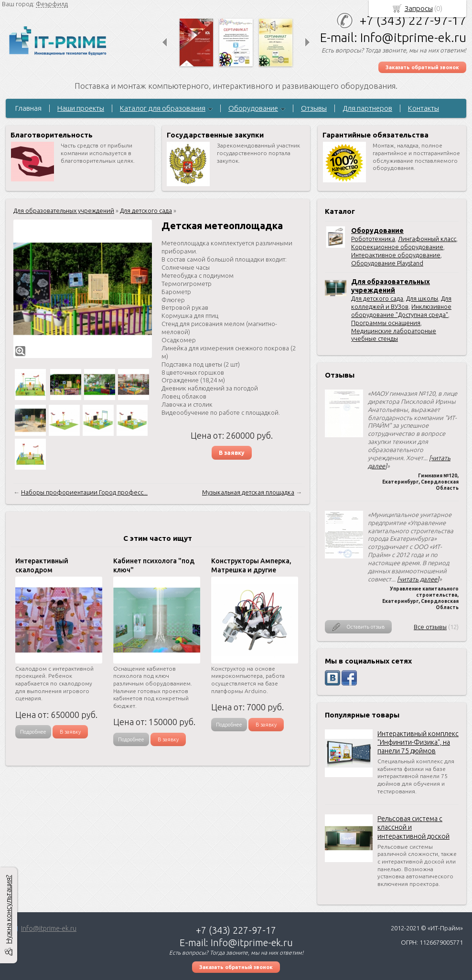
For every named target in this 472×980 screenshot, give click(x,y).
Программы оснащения (386, 323)
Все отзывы (430, 627)
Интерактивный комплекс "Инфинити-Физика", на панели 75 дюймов (418, 742)
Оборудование (253, 108)
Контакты (424, 108)
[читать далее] (418, 579)
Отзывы (314, 108)
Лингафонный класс (427, 239)
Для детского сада (377, 298)
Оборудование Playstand (387, 263)
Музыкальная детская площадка (248, 492)
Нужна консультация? (8, 909)
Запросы (419, 8)
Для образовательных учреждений (64, 211)
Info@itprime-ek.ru (49, 928)
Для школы (422, 298)
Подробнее (33, 732)
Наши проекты (81, 108)
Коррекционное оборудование (397, 247)
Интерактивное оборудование (396, 255)
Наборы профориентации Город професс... (84, 492)
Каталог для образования (163, 108)
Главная (28, 108)
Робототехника (373, 239)
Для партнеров (367, 108)
